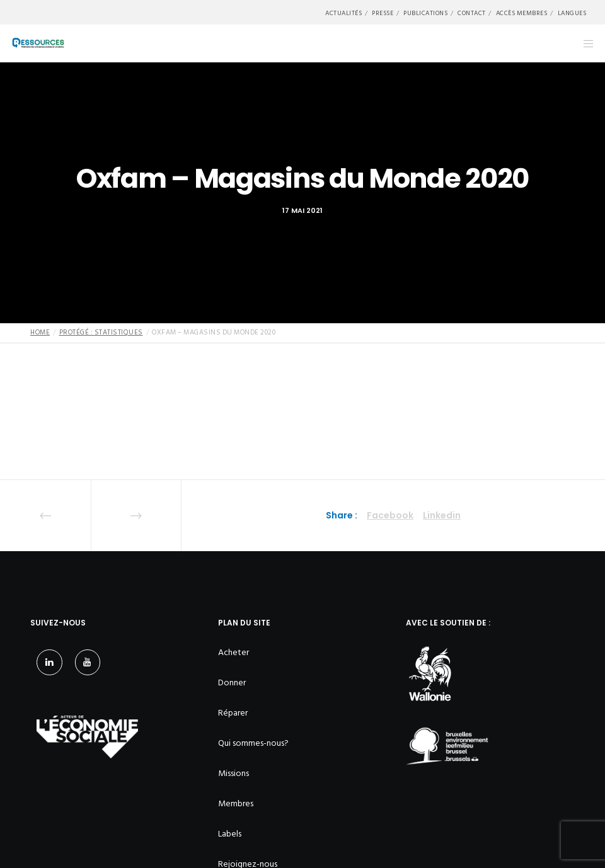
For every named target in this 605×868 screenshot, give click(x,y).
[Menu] (584, 43)
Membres (236, 803)
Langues (572, 13)
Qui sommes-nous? (253, 743)
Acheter (233, 652)
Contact (472, 13)
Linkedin (442, 515)
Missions (233, 773)
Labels (230, 834)
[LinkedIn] (49, 662)
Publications (425, 13)
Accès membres (522, 13)
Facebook (390, 515)
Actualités (343, 13)
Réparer (233, 713)
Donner (232, 682)
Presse (383, 13)
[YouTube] (88, 662)
